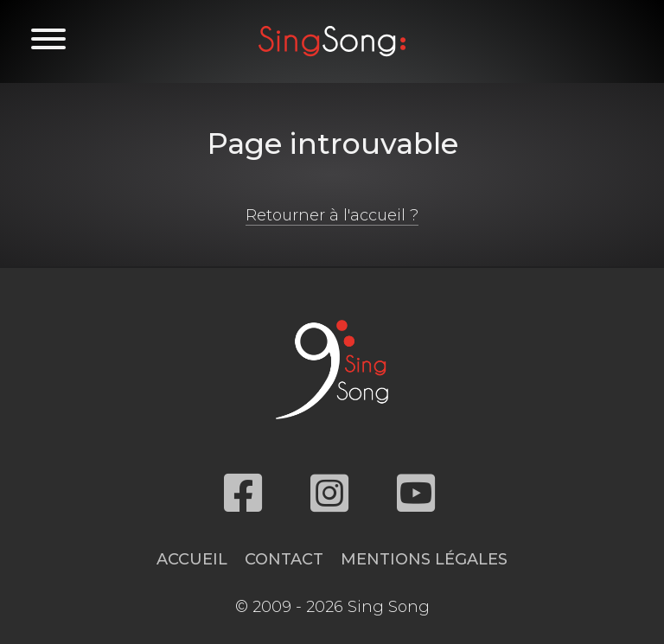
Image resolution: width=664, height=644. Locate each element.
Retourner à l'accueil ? (332, 215)
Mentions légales (424, 559)
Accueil (192, 559)
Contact (284, 559)
